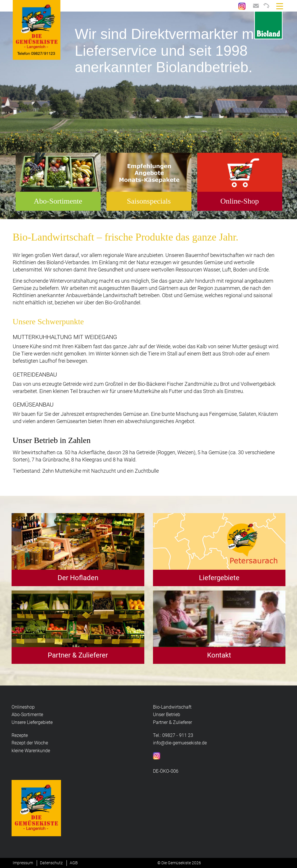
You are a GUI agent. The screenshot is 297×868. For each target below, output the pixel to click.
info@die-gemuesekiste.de (180, 743)
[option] (148, 116)
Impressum (23, 863)
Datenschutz (51, 863)
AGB (74, 863)
